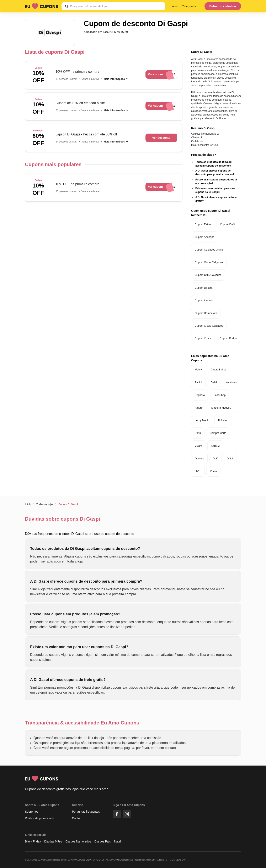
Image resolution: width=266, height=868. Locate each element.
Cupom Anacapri (205, 237)
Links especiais (36, 835)
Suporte (77, 805)
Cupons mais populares (53, 164)
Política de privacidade (40, 818)
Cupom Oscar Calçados (209, 262)
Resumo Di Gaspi (203, 128)
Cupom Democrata (206, 313)
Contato (77, 818)
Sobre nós (32, 812)
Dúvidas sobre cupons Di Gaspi (62, 519)
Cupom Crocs (203, 338)
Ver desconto (161, 138)
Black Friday (33, 841)
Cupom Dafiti (228, 224)
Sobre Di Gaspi (202, 52)
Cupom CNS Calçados (208, 275)
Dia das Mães (53, 841)
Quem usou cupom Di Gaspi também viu (211, 213)
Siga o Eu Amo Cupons (129, 805)
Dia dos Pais (103, 841)
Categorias (189, 6)
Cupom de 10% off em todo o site (80, 103)
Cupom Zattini (203, 224)
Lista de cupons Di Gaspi (55, 52)
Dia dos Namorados (78, 841)
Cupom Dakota (204, 288)
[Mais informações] (116, 79)
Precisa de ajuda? (204, 155)
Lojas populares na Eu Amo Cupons (210, 358)
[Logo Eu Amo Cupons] (42, 6)
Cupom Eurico (228, 338)
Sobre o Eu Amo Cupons (42, 805)
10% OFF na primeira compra (77, 72)
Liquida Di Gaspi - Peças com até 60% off (86, 134)
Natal (118, 841)
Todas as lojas (45, 504)
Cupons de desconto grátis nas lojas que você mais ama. (67, 789)
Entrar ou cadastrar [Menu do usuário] (223, 6)
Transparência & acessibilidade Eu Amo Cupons (82, 723)
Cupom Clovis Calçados (209, 326)
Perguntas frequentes (86, 812)
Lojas (174, 6)
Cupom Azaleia (204, 300)
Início (28, 504)
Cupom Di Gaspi (68, 504)
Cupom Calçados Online (209, 250)
